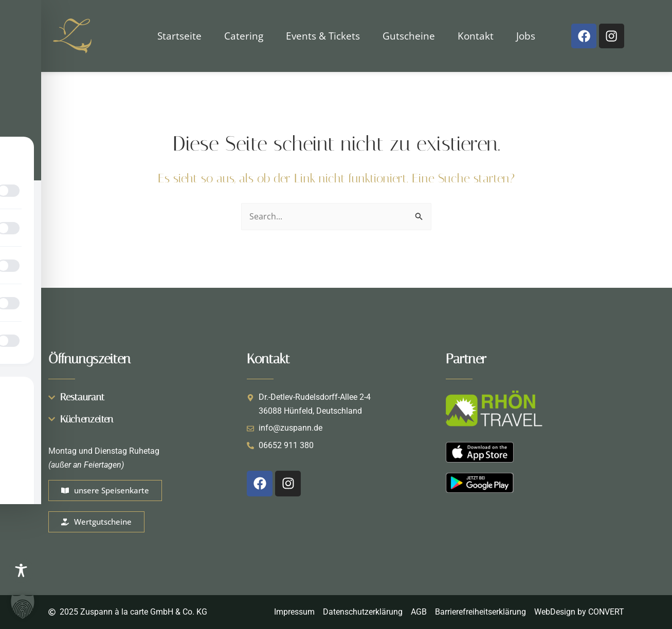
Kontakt (476, 36)
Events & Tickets (323, 36)
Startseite (179, 36)
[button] (23, 606)
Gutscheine (409, 36)
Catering (244, 36)
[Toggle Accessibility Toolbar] (21, 570)
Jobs (526, 36)
